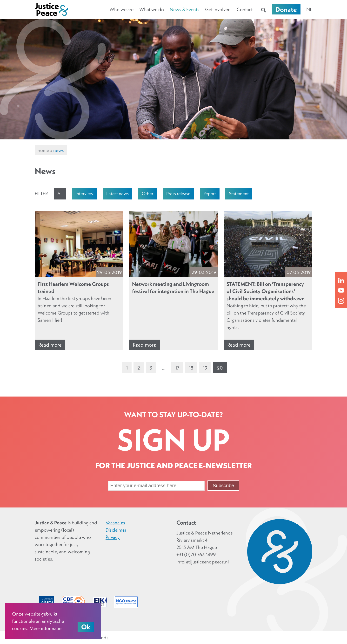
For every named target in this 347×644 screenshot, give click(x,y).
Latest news (117, 193)
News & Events (184, 9)
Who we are (121, 9)
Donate (286, 9)
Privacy (113, 537)
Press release (178, 193)
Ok (86, 627)
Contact (245, 9)
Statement (239, 193)
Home (43, 150)
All (60, 193)
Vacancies (115, 523)
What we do (152, 9)
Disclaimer (116, 530)
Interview (84, 193)
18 (191, 368)
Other (147, 193)
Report (210, 193)
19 (205, 368)
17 (177, 368)
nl (309, 9)
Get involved (218, 9)
